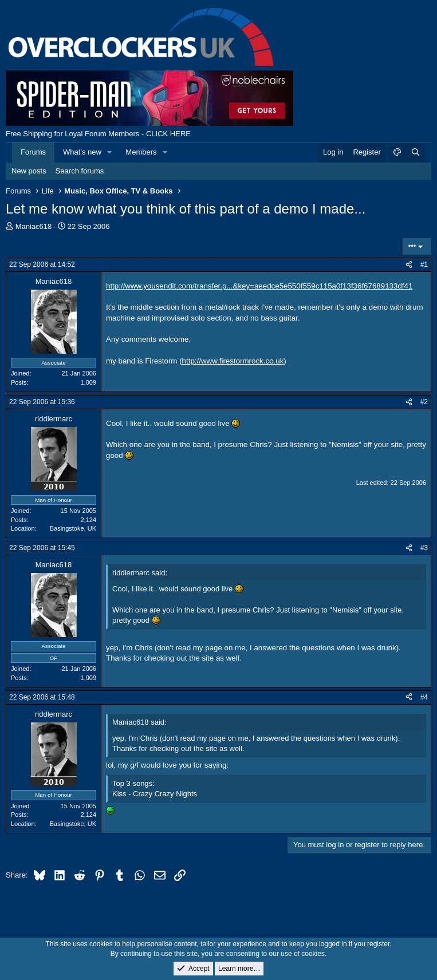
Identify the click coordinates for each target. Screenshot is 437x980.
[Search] (415, 152)
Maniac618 (34, 226)
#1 (424, 264)
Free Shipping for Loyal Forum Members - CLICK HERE (98, 134)
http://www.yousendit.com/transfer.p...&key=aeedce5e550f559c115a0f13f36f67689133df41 (259, 286)
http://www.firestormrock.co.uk (233, 361)
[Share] (409, 265)
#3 (424, 548)
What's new (82, 152)
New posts (29, 171)
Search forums (80, 171)
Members (141, 152)
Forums (33, 152)
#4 (424, 697)
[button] (110, 152)
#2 (424, 402)
